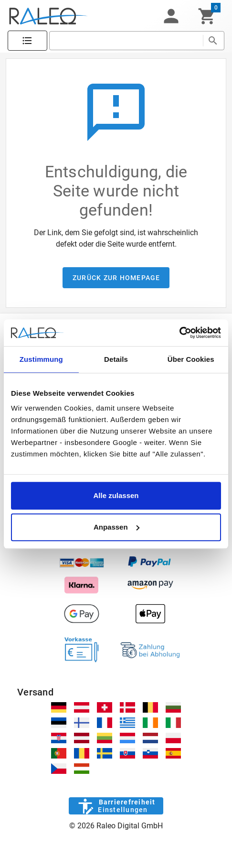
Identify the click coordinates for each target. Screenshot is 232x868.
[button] (171, 16)
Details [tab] (116, 359)
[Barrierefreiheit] (116, 806)
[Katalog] (27, 41)
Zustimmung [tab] (41, 359)
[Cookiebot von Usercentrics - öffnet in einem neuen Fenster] (179, 333)
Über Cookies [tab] (191, 359)
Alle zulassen (116, 495)
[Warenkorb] (207, 16)
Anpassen (116, 527)
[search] (126, 41)
